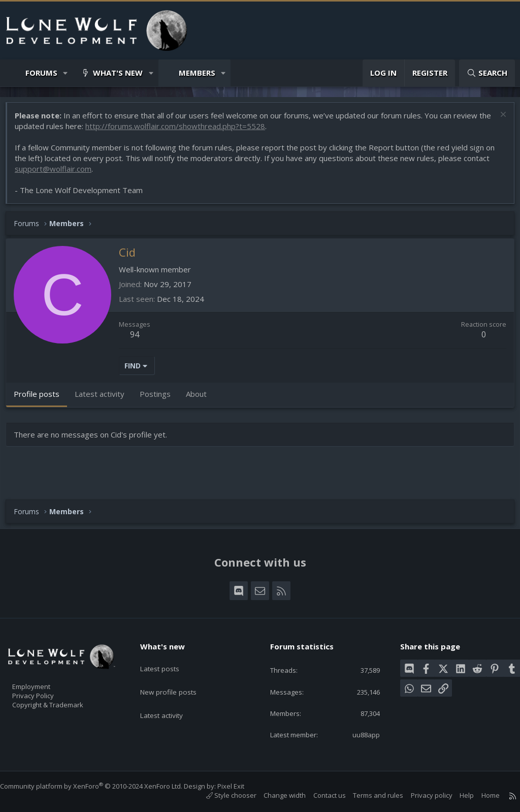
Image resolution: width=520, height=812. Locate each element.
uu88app (360, 734)
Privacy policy (421, 795)
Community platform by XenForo (101, 786)
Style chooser (221, 795)
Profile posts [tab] (42, 399)
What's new (118, 73)
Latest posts (168, 659)
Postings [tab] (160, 399)
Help (457, 795)
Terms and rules (368, 795)
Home (480, 795)
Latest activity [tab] (105, 399)
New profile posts (177, 679)
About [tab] (201, 399)
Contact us (319, 795)
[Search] (487, 73)
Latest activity (170, 699)
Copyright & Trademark (63, 701)
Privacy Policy (46, 691)
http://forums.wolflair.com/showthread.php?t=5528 (194, 131)
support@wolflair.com (58, 174)
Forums (41, 73)
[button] (66, 73)
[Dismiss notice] (497, 121)
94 (140, 339)
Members (197, 73)
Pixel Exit (241, 786)
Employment (44, 680)
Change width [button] (274, 795)
